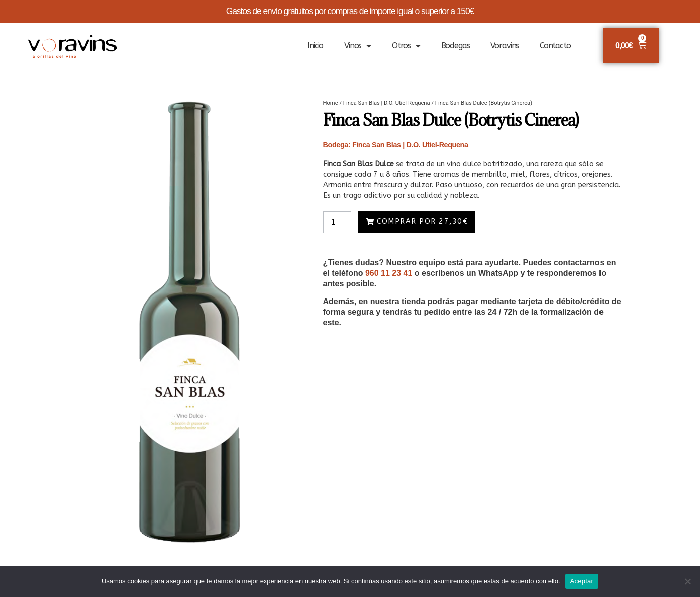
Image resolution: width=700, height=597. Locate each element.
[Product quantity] (338, 222)
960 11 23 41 (389, 273)
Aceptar (582, 581)
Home (331, 103)
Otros (406, 46)
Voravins (505, 45)
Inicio (315, 45)
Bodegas (456, 45)
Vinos (358, 46)
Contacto (555, 45)
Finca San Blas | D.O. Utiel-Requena (387, 103)
